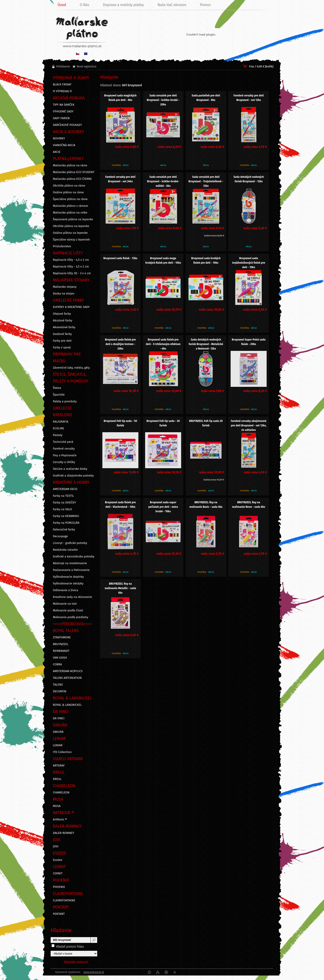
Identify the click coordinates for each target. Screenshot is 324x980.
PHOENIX (59, 887)
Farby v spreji (62, 347)
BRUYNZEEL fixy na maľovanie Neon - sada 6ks (249, 505)
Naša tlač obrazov (172, 5)
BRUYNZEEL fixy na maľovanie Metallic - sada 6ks (120, 588)
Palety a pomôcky (65, 401)
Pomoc (206, 5)
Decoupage (60, 536)
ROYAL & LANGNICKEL (67, 705)
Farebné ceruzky (64, 449)
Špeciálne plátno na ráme (70, 199)
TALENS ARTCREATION (67, 678)
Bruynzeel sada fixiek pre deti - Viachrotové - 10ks (120, 505)
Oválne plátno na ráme (68, 192)
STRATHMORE (62, 637)
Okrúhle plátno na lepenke (71, 226)
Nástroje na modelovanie (70, 563)
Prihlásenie (63, 67)
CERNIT (58, 873)
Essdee (58, 860)
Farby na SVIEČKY (64, 503)
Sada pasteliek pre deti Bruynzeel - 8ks (206, 98)
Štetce (57, 388)
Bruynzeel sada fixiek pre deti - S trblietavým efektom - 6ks (163, 344)
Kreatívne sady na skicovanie (72, 597)
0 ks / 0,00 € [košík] (261, 67)
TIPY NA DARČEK (64, 105)
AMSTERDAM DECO (65, 489)
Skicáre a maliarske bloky (70, 469)
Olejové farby (62, 314)
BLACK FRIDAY (62, 85)
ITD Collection (62, 752)
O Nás (84, 5)
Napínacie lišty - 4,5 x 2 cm (71, 260)
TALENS (58, 685)
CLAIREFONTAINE (64, 900)
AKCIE (57, 152)
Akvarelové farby (64, 327)
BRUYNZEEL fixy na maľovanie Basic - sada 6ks (206, 505)
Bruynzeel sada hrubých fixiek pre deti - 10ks (206, 261)
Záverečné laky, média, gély (71, 368)
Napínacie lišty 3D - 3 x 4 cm (72, 273)
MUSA (57, 806)
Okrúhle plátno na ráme (69, 186)
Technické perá (63, 442)
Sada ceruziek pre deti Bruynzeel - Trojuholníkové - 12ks (206, 181)
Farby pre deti (62, 341)
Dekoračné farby (64, 530)
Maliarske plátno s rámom (70, 206)
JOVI (56, 846)
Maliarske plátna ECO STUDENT (74, 172)
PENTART (59, 914)
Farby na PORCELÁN (66, 523)
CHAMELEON (61, 793)
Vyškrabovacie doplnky (68, 577)
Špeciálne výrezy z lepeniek (71, 240)
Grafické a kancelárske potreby (74, 557)
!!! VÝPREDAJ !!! (62, 91)
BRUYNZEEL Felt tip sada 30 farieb (206, 423)
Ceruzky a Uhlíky (64, 462)
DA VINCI (59, 718)
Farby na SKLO (62, 509)
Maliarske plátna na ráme (70, 165)
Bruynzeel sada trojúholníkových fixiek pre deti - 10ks (249, 263)
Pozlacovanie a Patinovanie (71, 570)
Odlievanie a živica (65, 590)
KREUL (57, 779)
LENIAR (58, 745)
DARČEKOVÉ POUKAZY (67, 125)
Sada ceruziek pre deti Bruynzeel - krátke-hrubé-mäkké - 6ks (163, 181)
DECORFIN (60, 691)
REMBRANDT (61, 651)
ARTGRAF (59, 766)
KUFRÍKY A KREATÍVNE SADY (71, 307)
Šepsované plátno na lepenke (73, 219)
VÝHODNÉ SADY (63, 111)
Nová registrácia (87, 67)
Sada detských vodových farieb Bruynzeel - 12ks (249, 179)
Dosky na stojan (64, 294)
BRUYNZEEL (61, 644)
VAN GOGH (60, 658)
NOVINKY (59, 138)
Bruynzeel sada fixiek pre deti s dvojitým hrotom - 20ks (120, 344)
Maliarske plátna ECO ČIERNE (72, 179)
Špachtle (59, 395)
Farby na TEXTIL (63, 496)
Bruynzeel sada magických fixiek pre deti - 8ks (120, 98)
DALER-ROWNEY (64, 833)
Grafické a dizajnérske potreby (73, 476)
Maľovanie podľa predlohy (71, 617)
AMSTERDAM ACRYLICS (68, 671)
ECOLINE (58, 428)
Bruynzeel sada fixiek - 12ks (120, 258)
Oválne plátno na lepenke (70, 233)
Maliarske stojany (65, 287)
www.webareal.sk (94, 972)
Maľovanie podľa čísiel (68, 610)
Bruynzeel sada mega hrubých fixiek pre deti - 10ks (163, 261)
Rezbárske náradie (65, 550)
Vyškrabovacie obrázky (68, 584)
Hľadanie (61, 930)
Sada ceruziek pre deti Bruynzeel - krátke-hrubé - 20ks (163, 100)
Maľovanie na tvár (65, 604)
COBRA (57, 664)
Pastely (58, 435)
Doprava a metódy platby (124, 5)
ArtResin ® (60, 820)
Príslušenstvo (62, 246)
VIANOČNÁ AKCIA (64, 145)
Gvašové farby (62, 334)
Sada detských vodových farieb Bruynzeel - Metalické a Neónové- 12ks (206, 344)
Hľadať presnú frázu (70, 947)
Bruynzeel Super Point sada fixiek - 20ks (249, 342)
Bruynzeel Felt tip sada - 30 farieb (163, 423)
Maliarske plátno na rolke (70, 213)
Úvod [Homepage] (62, 5)
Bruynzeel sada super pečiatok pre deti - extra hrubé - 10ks (163, 507)
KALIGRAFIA (61, 422)
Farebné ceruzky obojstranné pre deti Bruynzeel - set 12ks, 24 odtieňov (249, 425)
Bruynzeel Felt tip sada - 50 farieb (120, 423)
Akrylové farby (63, 321)
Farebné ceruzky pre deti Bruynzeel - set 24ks (120, 179)
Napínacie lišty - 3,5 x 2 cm (71, 267)
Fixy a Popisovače (65, 455)
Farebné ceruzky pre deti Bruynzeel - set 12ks (249, 98)
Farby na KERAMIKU (66, 516)
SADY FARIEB (61, 118)
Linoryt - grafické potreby (70, 543)
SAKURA (58, 732)
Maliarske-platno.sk (76, 962)
